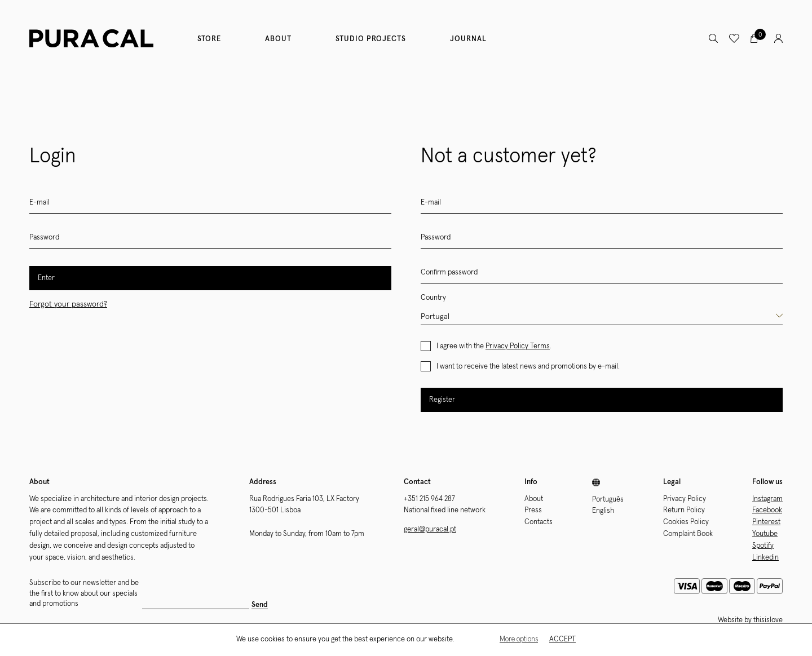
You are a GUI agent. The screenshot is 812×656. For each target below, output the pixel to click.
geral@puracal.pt (430, 529)
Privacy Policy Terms (518, 346)
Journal (468, 39)
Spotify (763, 546)
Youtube (765, 534)
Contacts (539, 522)
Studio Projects (371, 39)
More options (519, 639)
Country (433, 298)
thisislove (768, 620)
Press (533, 510)
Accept (562, 639)
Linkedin (765, 558)
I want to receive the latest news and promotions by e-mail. (528, 367)
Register (442, 400)
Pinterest (766, 522)
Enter (46, 278)
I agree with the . (494, 346)
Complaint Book (688, 534)
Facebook (767, 510)
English (603, 511)
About (278, 39)
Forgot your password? (68, 304)
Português (608, 500)
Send (260, 605)
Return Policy (684, 510)
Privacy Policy (685, 499)
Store (209, 39)
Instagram (767, 499)
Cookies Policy (686, 522)
